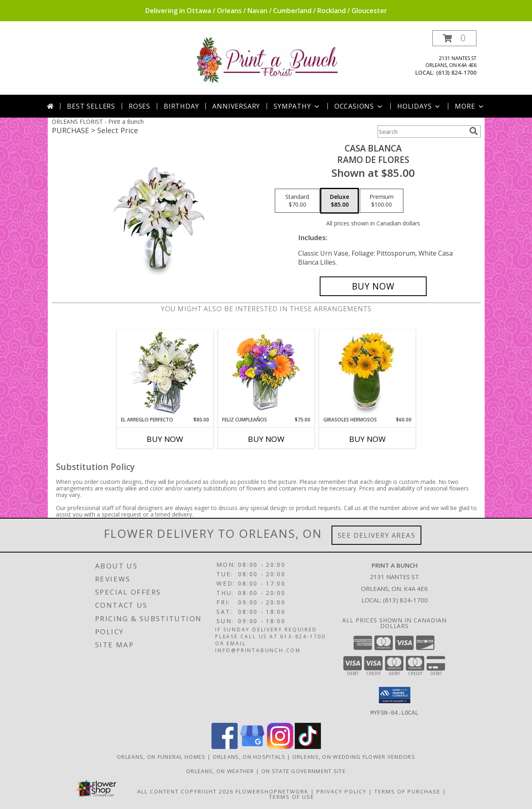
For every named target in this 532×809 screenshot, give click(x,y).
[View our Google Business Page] (252, 746)
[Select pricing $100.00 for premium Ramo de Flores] (382, 201)
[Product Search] (422, 131)
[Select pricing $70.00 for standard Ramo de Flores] (297, 201)
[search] (474, 131)
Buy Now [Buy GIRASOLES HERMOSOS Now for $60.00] (367, 439)
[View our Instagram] (280, 746)
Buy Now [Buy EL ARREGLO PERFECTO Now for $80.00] (165, 439)
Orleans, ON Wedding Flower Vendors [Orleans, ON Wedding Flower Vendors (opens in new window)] (354, 756)
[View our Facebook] (225, 746)
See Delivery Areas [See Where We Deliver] (377, 535)
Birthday (181, 106)
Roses (139, 106)
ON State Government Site (304, 771)
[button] (454, 38)
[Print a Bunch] (269, 60)
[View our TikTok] (308, 746)
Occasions (359, 106)
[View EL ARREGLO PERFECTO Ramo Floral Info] (165, 373)
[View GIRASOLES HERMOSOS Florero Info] (367, 373)
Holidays (419, 106)
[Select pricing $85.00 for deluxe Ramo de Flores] (339, 201)
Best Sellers (91, 106)
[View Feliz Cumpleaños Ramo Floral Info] (266, 373)
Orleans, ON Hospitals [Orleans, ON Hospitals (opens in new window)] (249, 756)
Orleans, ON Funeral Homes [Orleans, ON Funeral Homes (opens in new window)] (161, 756)
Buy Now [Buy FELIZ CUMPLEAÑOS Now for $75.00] (266, 439)
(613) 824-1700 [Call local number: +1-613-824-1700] (456, 72)
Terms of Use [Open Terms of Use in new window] (292, 796)
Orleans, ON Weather (220, 771)
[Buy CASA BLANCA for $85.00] (373, 286)
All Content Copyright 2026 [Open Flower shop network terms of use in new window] (185, 791)
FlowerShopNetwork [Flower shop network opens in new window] (272, 791)
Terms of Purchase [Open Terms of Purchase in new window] (407, 791)
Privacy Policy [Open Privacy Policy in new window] (342, 791)
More (470, 106)
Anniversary (236, 106)
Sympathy (297, 106)
